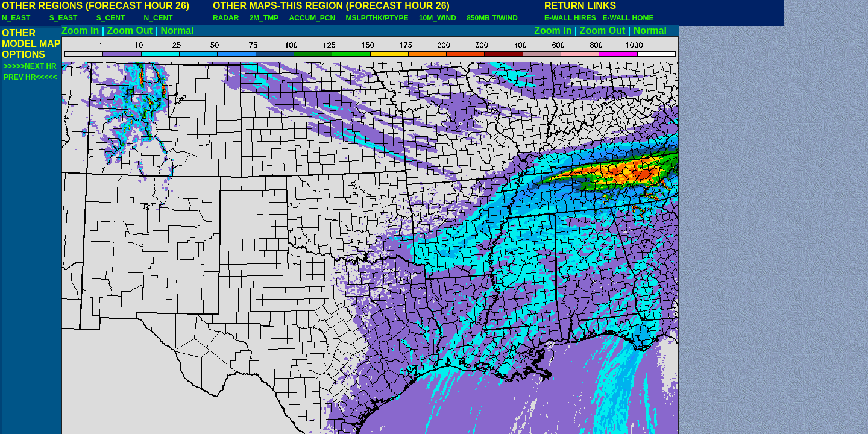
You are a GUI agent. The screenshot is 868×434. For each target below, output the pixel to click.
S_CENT (111, 18)
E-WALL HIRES (572, 18)
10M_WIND (438, 18)
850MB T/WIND (492, 18)
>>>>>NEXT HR (30, 66)
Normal (178, 30)
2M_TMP (264, 18)
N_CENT (159, 18)
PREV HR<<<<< (30, 77)
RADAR (226, 18)
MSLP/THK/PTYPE (377, 18)
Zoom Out (130, 30)
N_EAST (16, 18)
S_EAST (64, 18)
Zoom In (80, 30)
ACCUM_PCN (313, 18)
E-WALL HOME (628, 18)
